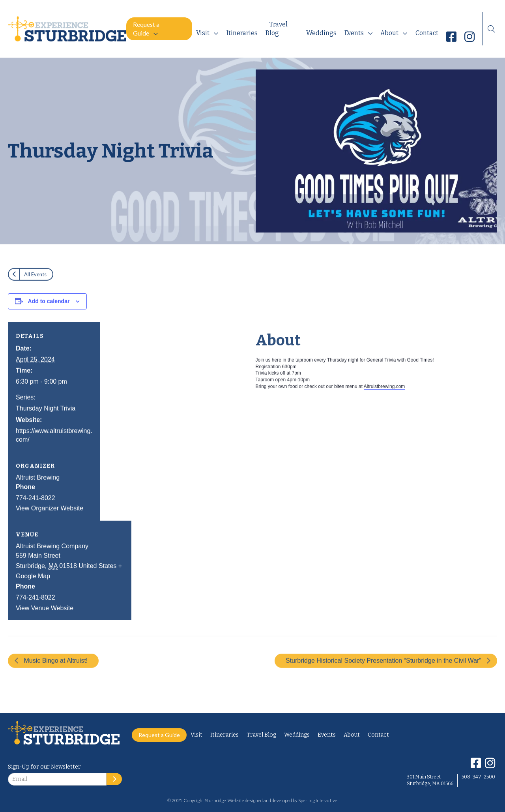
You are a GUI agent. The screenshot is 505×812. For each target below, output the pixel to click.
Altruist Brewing (38, 490)
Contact (427, 33)
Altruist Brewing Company (52, 559)
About (389, 33)
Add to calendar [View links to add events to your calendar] (49, 314)
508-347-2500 (478, 777)
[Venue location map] (191, 563)
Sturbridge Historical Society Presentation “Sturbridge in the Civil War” (384, 673)
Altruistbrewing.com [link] (384, 399)
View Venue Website (45, 621)
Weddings (321, 33)
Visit (203, 33)
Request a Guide (146, 29)
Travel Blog (277, 29)
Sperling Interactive (318, 800)
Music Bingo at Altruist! (55, 673)
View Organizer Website (50, 521)
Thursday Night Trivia (46, 421)
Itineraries (242, 33)
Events (354, 33)
